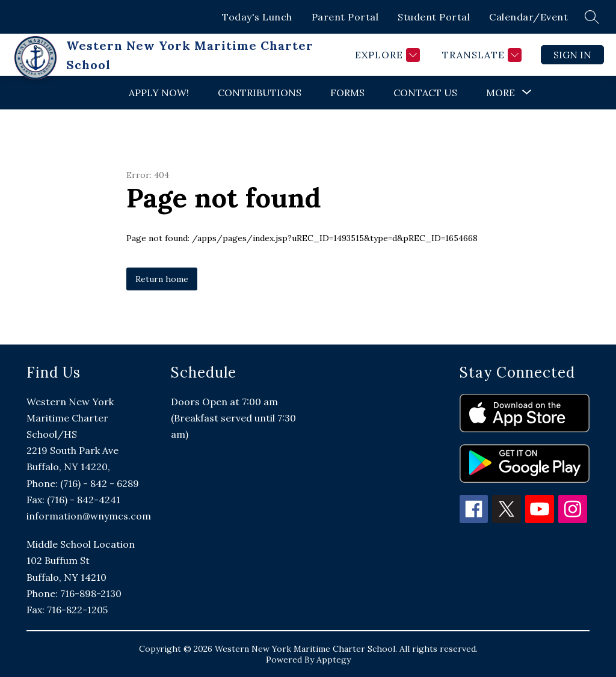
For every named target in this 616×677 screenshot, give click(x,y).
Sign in (572, 55)
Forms (347, 93)
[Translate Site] (480, 55)
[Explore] (386, 55)
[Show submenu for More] (500, 93)
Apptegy (334, 660)
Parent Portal (345, 17)
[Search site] (592, 17)
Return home (162, 279)
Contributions (260, 93)
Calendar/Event (528, 17)
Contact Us (425, 93)
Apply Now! (159, 93)
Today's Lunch (257, 17)
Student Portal (434, 17)
